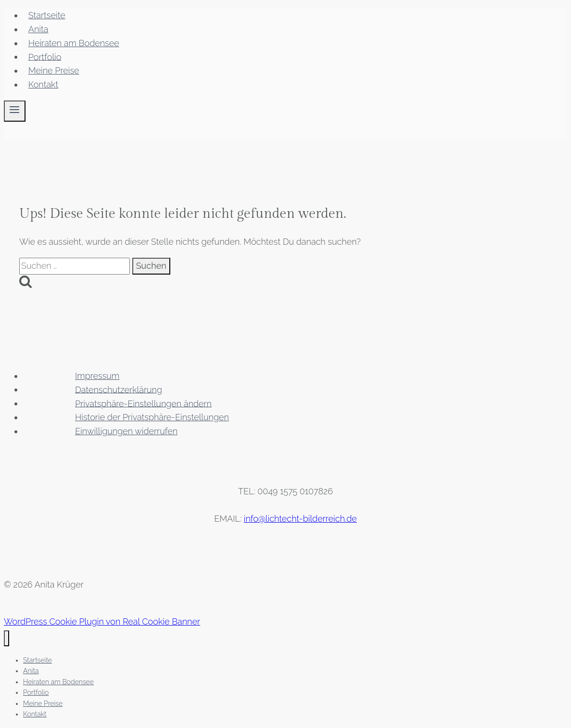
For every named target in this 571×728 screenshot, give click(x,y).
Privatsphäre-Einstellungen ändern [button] (143, 403)
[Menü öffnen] (15, 111)
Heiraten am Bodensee (74, 43)
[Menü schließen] (6, 638)
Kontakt (43, 84)
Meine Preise (54, 70)
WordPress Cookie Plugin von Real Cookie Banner (102, 621)
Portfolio (45, 56)
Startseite (47, 15)
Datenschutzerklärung (119, 389)
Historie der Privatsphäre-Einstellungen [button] (152, 417)
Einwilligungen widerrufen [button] (126, 431)
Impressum (97, 376)
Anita (38, 29)
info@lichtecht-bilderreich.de (300, 519)
